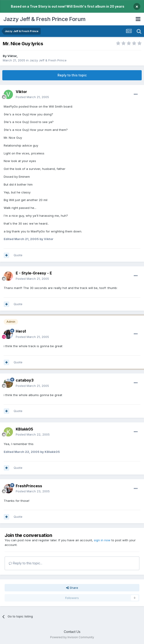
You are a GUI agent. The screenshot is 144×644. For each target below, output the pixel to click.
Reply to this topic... (26, 563)
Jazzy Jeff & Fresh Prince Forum (44, 19)
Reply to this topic (72, 75)
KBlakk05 (24, 429)
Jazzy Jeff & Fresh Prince (48, 60)
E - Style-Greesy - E (34, 273)
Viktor (12, 56)
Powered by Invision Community (72, 637)
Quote (18, 255)
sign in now (102, 540)
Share (72, 588)
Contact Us (72, 632)
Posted (32, 97)
